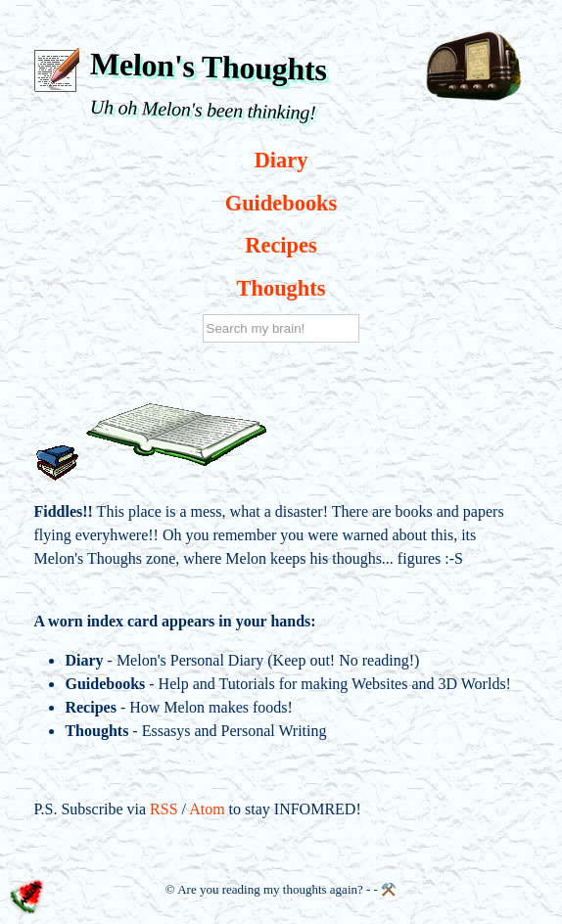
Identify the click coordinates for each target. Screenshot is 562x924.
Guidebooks (281, 203)
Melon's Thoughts (209, 67)
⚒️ (389, 889)
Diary (281, 160)
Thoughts (281, 288)
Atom (207, 809)
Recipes (281, 245)
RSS (164, 809)
